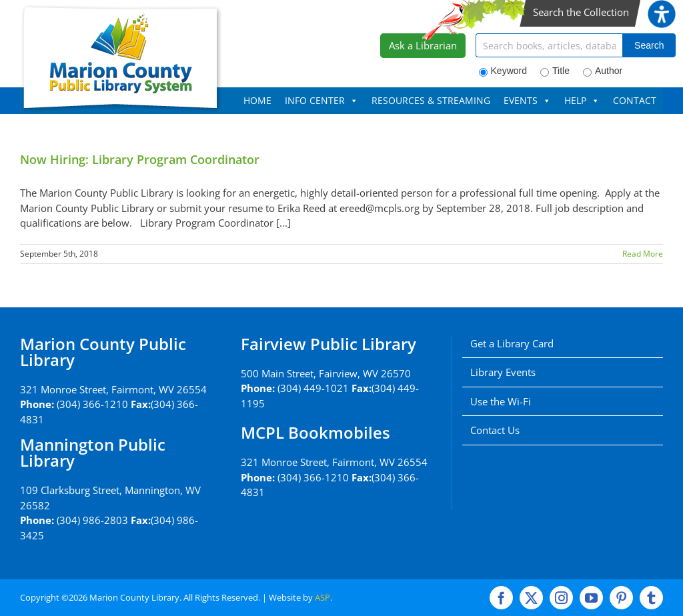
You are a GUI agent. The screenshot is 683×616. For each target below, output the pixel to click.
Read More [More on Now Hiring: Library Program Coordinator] (643, 254)
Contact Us (495, 430)
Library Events (503, 372)
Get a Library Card (512, 343)
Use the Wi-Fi (501, 401)
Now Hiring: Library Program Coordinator (140, 159)
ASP (322, 597)
